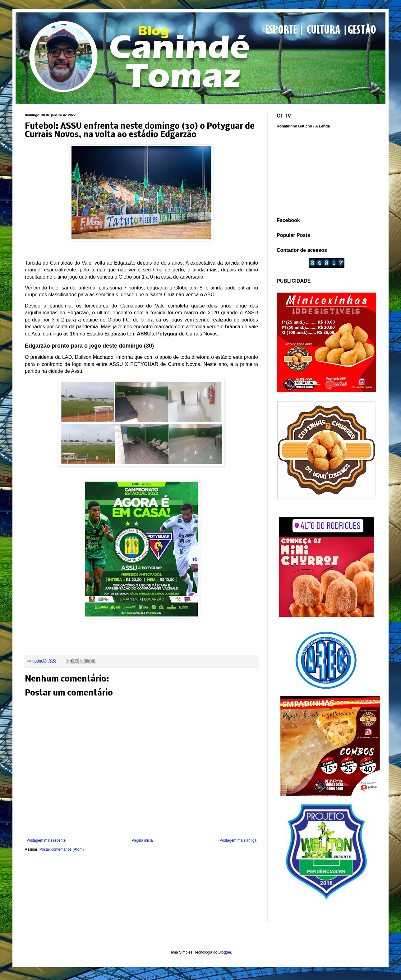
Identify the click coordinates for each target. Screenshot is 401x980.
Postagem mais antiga (238, 840)
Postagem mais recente (46, 840)
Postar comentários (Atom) (62, 849)
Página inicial (143, 840)
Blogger (225, 952)
